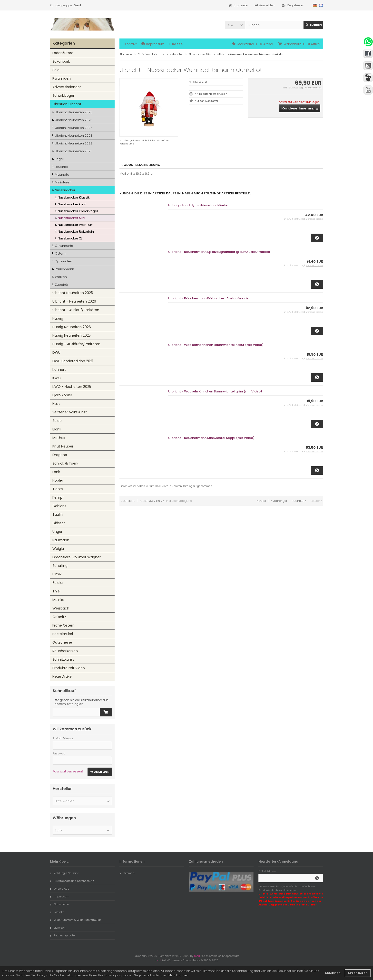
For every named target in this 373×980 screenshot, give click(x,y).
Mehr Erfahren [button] (178, 975)
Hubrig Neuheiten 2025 (72, 335)
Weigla (58, 549)
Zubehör (62, 285)
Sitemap (127, 873)
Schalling (60, 566)
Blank (57, 429)
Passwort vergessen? (68, 771)
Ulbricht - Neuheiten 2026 (74, 301)
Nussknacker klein (72, 204)
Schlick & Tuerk (65, 463)
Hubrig (58, 318)
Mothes (59, 438)
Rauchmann (64, 269)
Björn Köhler (62, 395)
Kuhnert (59, 370)
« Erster (261, 501)
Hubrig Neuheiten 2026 (72, 327)
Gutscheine (62, 642)
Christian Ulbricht (67, 104)
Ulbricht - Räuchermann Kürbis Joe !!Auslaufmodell (209, 298)
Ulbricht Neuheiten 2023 (74, 136)
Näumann (61, 540)
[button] (235, 25)
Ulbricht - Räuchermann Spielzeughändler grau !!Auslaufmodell (219, 252)
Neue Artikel (62, 676)
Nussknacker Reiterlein (76, 232)
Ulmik (57, 574)
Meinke (58, 600)
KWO (57, 378)
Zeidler (58, 583)
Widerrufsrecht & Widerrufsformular (75, 920)
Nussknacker (65, 190)
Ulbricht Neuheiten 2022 (74, 143)
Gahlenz (59, 506)
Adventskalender (67, 87)
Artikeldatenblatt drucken (211, 94)
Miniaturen (63, 182)
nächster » (299, 501)
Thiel (56, 591)
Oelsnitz (59, 617)
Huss (56, 404)
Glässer (59, 523)
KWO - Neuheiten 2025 (72, 387)
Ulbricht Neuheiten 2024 (74, 128)
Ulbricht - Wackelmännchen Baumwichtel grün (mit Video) (215, 391)
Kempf (58, 497)
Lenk (56, 472)
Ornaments (64, 246)
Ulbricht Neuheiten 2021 (73, 151)
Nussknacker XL (70, 238)
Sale (56, 70)
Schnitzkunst (63, 659)
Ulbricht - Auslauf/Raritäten (76, 310)
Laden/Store (63, 53)
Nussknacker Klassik (74, 197)
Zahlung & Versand (65, 873)
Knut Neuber (63, 446)
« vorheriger (279, 501)
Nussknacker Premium (76, 225)
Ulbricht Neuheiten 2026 (74, 112)
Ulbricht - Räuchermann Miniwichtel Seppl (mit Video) (211, 438)
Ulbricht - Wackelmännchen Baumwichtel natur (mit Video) (216, 345)
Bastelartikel (63, 634)
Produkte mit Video (69, 668)
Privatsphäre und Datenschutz (72, 881)
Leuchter (62, 167)
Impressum (153, 44)
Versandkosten (313, 88)
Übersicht (128, 501)
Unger (57, 532)
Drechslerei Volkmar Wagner (77, 557)
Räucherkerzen (65, 651)
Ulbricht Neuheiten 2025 (74, 120)
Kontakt (129, 44)
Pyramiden (62, 78)
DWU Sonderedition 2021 (73, 361)
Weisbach (61, 608)
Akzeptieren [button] (358, 973)
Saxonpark (61, 61)
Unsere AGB (59, 889)
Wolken (61, 277)
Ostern (60, 253)
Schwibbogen (64, 95)
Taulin (58, 514)
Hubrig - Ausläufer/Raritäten (76, 344)
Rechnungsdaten (63, 935)
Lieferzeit (58, 928)
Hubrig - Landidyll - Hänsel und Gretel (198, 205)
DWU (56, 352)
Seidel (57, 421)
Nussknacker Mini (71, 218)
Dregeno (60, 455)
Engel (59, 159)
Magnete (62, 175)
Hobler (58, 480)
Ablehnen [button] (333, 973)
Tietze (58, 489)
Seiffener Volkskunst (70, 412)
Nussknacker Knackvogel (78, 211)
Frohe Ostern (64, 625)
